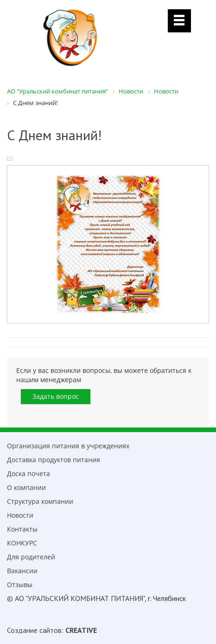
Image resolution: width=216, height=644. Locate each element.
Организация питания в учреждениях (68, 446)
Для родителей (31, 557)
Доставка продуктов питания (54, 460)
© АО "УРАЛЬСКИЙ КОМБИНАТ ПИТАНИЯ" (76, 598)
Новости (20, 515)
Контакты (22, 529)
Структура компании (40, 501)
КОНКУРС (22, 543)
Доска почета (29, 474)
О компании (26, 487)
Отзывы (20, 585)
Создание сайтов (34, 630)
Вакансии (22, 571)
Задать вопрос (56, 396)
